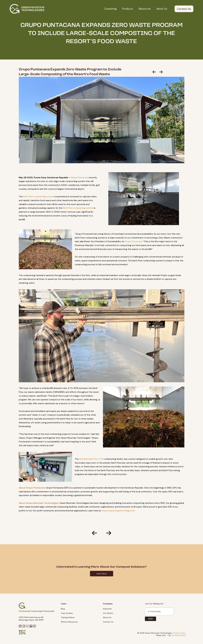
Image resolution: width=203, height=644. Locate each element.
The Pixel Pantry (179, 635)
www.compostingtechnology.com (118, 511)
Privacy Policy (179, 633)
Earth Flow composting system (38, 197)
